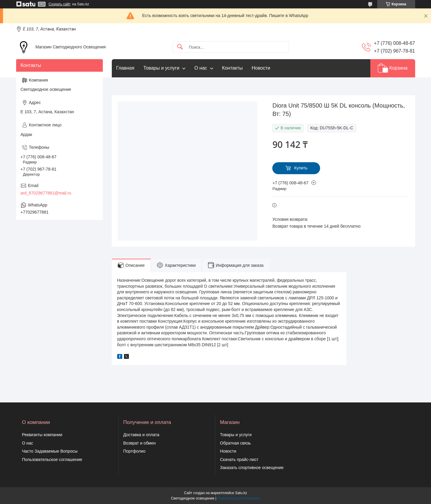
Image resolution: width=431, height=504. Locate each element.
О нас (201, 68)
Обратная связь (235, 443)
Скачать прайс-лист (239, 459)
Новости (261, 68)
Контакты (232, 68)
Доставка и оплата (141, 435)
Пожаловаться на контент (239, 498)
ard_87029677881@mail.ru (46, 193)
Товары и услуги (161, 68)
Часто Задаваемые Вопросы (50, 451)
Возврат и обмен (139, 443)
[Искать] (180, 47)
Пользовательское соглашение (52, 459)
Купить (301, 168)
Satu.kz (241, 493)
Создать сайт (60, 4)
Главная (125, 68)
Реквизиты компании (42, 435)
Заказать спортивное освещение (252, 468)
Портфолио (134, 451)
